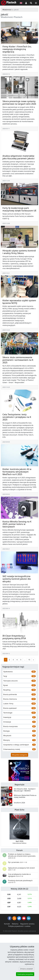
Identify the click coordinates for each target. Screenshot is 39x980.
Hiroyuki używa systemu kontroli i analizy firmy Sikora (19, 252)
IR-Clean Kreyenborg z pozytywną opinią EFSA (14, 637)
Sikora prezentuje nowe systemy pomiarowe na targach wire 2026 (19, 103)
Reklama (15, 924)
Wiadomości (7, 10)
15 (29, 660)
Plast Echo (19, 810)
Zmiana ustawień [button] (27, 969)
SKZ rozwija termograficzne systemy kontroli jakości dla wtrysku (17, 579)
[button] (26, 3)
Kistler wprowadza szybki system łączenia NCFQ (19, 302)
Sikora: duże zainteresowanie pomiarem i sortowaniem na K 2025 (18, 360)
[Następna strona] (33, 660)
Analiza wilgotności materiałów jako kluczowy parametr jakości (18, 157)
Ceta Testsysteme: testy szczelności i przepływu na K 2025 (17, 417)
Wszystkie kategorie (20, 755)
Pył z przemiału (18, 862)
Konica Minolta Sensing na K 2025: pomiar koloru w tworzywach (17, 524)
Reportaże (19, 785)
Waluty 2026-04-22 (19, 889)
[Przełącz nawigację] (36, 3)
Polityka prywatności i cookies (19, 926)
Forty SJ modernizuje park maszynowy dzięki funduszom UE (19, 209)
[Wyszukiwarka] (31, 3)
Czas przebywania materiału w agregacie (19, 875)
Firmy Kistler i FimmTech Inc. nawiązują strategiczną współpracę (17, 49)
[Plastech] (9, 3)
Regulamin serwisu (27, 924)
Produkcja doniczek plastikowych (20, 881)
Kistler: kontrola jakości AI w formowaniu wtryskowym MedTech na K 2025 (17, 472)
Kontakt (7, 924)
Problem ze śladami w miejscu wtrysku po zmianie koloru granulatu (22, 856)
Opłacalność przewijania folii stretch (21, 869)
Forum (20, 850)
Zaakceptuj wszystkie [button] (25, 974)
